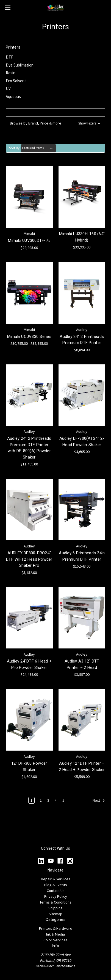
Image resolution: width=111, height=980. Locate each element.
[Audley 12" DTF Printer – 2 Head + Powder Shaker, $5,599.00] (82, 720)
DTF (9, 57)
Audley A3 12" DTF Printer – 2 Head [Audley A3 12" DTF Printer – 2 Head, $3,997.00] (82, 664)
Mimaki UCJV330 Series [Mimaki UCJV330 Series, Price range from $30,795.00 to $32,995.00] (29, 337)
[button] (56, 123)
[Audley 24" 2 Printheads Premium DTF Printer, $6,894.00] (82, 293)
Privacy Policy (56, 896)
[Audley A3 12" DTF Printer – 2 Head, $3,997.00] (82, 618)
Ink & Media (56, 934)
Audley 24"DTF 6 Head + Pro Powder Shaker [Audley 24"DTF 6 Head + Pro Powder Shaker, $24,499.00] (29, 664)
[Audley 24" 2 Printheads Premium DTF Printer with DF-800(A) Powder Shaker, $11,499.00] (29, 395)
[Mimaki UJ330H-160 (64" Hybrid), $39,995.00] (82, 197)
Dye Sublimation (20, 65)
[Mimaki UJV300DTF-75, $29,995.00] (29, 197)
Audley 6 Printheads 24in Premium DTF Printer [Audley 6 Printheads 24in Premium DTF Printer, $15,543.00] (82, 556)
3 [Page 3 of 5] (48, 800)
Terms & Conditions (56, 902)
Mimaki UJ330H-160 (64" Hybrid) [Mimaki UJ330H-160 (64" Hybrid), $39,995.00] (82, 237)
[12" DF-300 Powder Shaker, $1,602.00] (29, 720)
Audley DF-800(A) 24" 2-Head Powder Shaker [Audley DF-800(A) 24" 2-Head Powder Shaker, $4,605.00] (82, 442)
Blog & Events (56, 885)
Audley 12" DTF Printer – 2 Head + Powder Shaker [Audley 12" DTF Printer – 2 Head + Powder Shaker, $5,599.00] (82, 766)
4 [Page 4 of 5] (56, 800)
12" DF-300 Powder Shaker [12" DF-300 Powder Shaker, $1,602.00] (29, 766)
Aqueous (13, 96)
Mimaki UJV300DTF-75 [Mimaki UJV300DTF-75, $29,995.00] (29, 240)
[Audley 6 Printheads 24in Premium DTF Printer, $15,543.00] (82, 509)
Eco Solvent (16, 81)
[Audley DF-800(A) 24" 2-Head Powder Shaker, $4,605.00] (82, 395)
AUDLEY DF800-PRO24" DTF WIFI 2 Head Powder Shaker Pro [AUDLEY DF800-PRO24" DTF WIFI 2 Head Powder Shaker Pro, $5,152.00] (29, 559)
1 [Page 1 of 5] (31, 800)
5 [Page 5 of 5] (63, 800)
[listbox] (38, 148)
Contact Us (56, 891)
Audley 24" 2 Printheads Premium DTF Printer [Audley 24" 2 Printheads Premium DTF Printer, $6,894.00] (82, 340)
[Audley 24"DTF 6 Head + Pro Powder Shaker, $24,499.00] (29, 618)
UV (8, 88)
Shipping (56, 908)
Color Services (56, 940)
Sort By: (15, 148)
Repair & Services (56, 879)
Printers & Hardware (56, 928)
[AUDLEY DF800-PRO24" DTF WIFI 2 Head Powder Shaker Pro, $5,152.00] (29, 509)
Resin (11, 73)
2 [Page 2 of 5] (41, 800)
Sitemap (56, 914)
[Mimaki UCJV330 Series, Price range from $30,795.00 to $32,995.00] (29, 293)
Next (99, 801)
